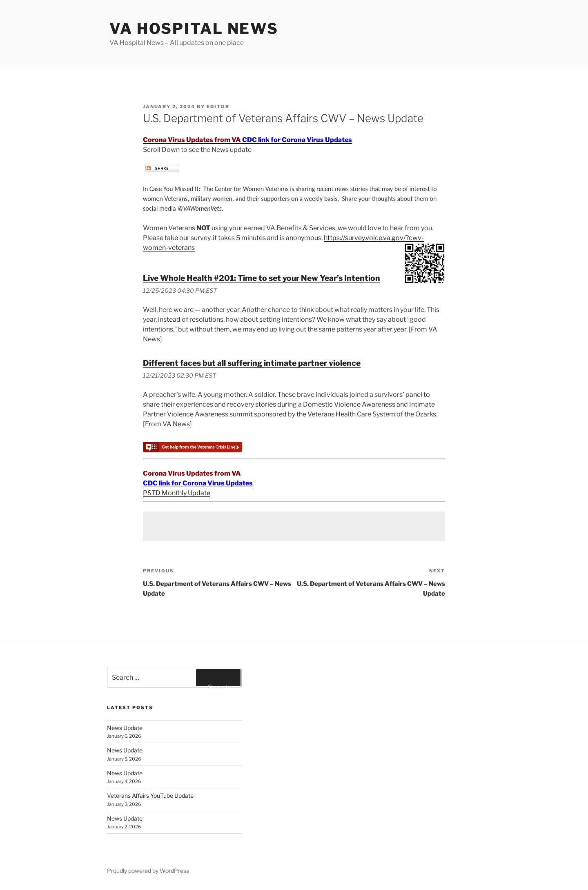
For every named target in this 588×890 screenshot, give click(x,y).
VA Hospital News (194, 29)
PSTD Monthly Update (177, 493)
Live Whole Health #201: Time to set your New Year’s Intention (262, 278)
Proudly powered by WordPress (148, 871)
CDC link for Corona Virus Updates (297, 140)
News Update (125, 728)
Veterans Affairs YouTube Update (150, 795)
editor (218, 107)
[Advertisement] (294, 526)
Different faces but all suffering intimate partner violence (252, 363)
